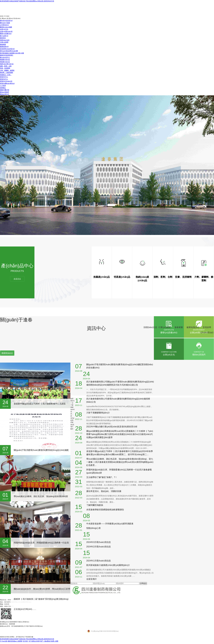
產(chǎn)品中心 (5, 57)
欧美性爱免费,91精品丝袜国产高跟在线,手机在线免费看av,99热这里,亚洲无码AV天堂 (27, 1)
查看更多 (17, 279)
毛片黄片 (25, 641)
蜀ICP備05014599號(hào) (34, 626)
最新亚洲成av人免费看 (15, 641)
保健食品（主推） (6, 75)
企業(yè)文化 (4, 29)
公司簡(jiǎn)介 (4, 25)
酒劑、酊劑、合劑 (6, 66)
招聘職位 (3, 88)
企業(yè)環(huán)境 (6, 31)
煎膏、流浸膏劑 (5, 68)
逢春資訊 (3, 38)
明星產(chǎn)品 (5, 62)
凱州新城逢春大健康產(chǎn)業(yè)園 (12, 53)
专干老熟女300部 (34, 641)
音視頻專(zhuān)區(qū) (7, 49)
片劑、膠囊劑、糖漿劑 (7, 70)
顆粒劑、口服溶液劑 (6, 72)
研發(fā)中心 (4, 77)
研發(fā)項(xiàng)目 (6, 81)
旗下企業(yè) (4, 36)
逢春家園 (3, 44)
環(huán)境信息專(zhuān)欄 (9, 51)
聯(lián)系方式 (4, 94)
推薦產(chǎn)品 (5, 59)
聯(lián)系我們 (4, 92)
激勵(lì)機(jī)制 (5, 90)
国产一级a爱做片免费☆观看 (49, 641)
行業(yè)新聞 (4, 42)
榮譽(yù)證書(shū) (6, 33)
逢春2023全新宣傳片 (7, 55)
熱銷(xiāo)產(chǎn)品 (7, 64)
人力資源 (3, 85)
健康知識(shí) (4, 46)
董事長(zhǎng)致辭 (6, 27)
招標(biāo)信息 (5, 40)
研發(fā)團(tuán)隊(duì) (7, 83)
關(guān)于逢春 (5, 23)
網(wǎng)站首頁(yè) (6, 20)
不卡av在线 (4, 641)
